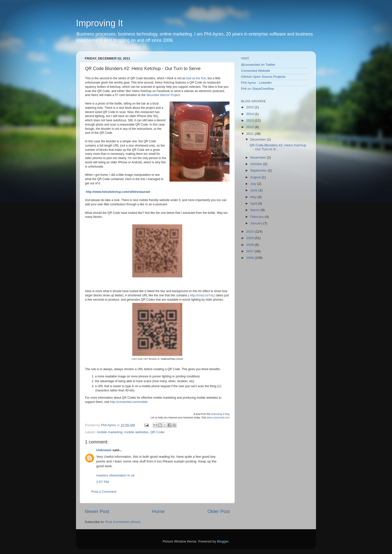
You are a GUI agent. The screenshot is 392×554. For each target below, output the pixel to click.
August (256, 177)
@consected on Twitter (258, 65)
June (254, 190)
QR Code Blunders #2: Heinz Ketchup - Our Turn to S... (278, 147)
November (258, 157)
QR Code (157, 432)
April (254, 203)
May (254, 197)
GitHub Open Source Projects (263, 77)
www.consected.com (218, 418)
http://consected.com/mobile (129, 402)
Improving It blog (220, 414)
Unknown (104, 450)
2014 (250, 114)
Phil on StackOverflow (257, 89)
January (257, 223)
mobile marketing (110, 432)
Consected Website (256, 71)
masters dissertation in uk (115, 475)
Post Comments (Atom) (123, 522)
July (254, 184)
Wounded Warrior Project (163, 95)
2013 (250, 120)
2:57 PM (102, 482)
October (257, 164)
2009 (250, 238)
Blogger (223, 541)
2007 (250, 251)
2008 (250, 245)
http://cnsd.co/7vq (202, 295)
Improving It (99, 23)
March (255, 210)
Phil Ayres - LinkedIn (256, 83)
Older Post (219, 511)
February (257, 217)
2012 (250, 127)
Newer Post (97, 511)
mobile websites (136, 432)
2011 (250, 134)
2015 (250, 107)
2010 (250, 231)
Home (158, 511)
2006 (250, 258)
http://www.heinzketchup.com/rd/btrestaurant (118, 192)
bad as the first (196, 78)
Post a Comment (104, 492)
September (259, 170)
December (258, 139)
